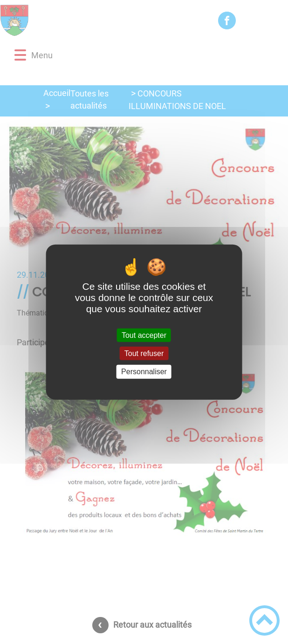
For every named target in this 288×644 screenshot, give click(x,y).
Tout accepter (144, 335)
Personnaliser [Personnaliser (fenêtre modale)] (144, 372)
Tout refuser (144, 353)
